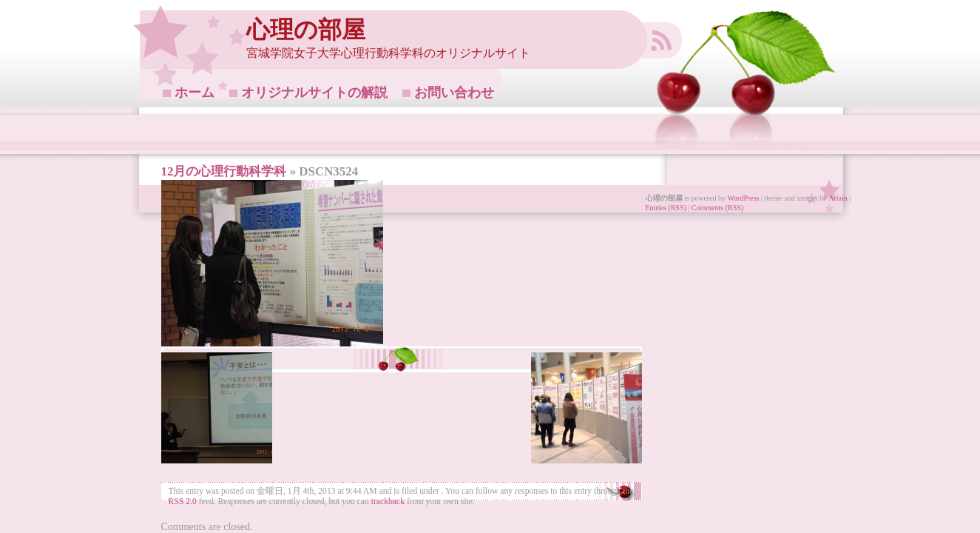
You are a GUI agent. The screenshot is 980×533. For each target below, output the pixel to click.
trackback (388, 502)
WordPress (743, 198)
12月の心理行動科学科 (224, 171)
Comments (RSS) (717, 208)
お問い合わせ (454, 93)
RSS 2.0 (183, 502)
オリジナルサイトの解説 (314, 93)
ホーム (195, 93)
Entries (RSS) (666, 208)
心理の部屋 (306, 30)
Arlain (838, 198)
